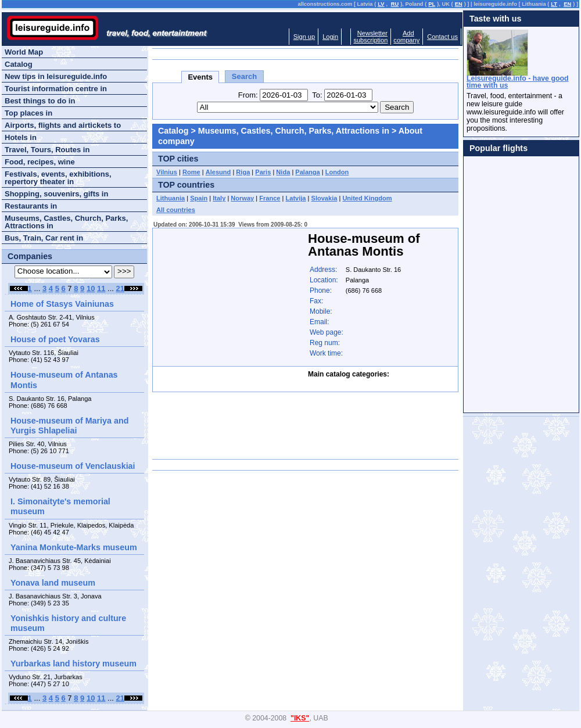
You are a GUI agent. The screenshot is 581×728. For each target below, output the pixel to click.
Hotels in (21, 137)
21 (120, 288)
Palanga (307, 172)
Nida (283, 172)
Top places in (28, 113)
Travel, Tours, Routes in (47, 150)
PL (432, 4)
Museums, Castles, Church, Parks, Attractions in (294, 131)
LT (554, 4)
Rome (191, 172)
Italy (219, 198)
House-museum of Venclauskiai (73, 466)
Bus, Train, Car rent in (44, 238)
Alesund (218, 172)
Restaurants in (31, 206)
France (270, 198)
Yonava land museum (53, 583)
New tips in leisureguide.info (56, 76)
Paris (263, 172)
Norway (242, 198)
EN (459, 4)
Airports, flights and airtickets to (63, 125)
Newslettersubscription (370, 37)
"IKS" (300, 718)
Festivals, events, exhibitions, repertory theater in (58, 178)
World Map (24, 52)
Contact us (442, 37)
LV (381, 4)
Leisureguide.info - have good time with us (518, 82)
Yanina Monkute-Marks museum (74, 547)
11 (101, 288)
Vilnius (167, 172)
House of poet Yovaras (55, 339)
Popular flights (498, 148)
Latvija (296, 198)
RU (395, 4)
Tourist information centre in (56, 89)
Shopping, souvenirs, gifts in (56, 194)
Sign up (304, 37)
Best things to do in (40, 101)
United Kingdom (367, 198)
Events (200, 77)
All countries (176, 210)
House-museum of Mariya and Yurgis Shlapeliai (69, 426)
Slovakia (324, 198)
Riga (243, 172)
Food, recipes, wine (40, 162)
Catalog (173, 131)
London (337, 172)
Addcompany (406, 37)
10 (91, 288)
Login (330, 37)
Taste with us (496, 19)
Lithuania (171, 198)
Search (244, 76)
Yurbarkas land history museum (73, 664)
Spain (199, 198)
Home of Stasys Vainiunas (62, 304)
